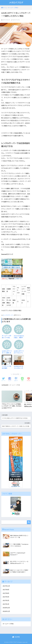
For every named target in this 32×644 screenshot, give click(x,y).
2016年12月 (6, 608)
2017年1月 (6, 604)
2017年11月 (6, 586)
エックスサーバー (8, 315)
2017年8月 (6, 593)
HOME (16, 637)
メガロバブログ (16, 3)
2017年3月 (6, 597)
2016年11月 (6, 611)
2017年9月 (6, 590)
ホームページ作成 (15, 385)
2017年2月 (6, 601)
